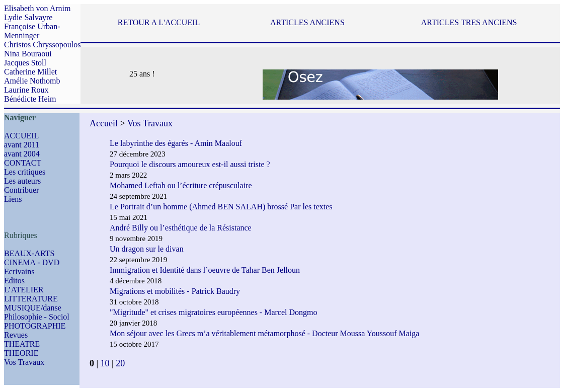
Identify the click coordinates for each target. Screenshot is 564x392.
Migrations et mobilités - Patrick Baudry (175, 291)
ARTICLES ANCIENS (307, 22)
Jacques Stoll (25, 63)
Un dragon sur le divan (147, 249)
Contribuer (21, 190)
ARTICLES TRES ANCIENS (469, 22)
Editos (14, 281)
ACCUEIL (21, 136)
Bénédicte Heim (30, 99)
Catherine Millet (30, 72)
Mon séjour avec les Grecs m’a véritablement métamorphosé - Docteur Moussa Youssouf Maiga (265, 333)
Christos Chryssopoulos (42, 45)
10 (105, 363)
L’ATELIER (24, 290)
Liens (13, 199)
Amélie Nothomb (32, 81)
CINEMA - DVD (32, 262)
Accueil (104, 123)
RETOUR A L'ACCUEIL (159, 22)
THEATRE (22, 344)
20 (120, 363)
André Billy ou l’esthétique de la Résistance (181, 228)
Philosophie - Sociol (37, 317)
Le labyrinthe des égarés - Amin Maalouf (176, 143)
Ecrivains (19, 271)
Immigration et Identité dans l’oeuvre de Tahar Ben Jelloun (205, 270)
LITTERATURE (31, 299)
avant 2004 (22, 154)
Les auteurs (22, 181)
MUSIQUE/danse (33, 308)
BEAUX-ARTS (29, 253)
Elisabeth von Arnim (37, 8)
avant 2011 (22, 145)
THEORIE (21, 353)
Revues (16, 335)
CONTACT (23, 163)
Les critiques (25, 172)
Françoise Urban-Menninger (32, 31)
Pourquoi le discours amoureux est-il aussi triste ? (190, 164)
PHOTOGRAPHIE (35, 326)
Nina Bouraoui (28, 54)
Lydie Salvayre (28, 17)
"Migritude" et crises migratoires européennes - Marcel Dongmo (214, 312)
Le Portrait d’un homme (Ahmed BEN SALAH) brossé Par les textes (221, 207)
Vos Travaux (24, 362)
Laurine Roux (26, 90)
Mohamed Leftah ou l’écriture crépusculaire (181, 185)
